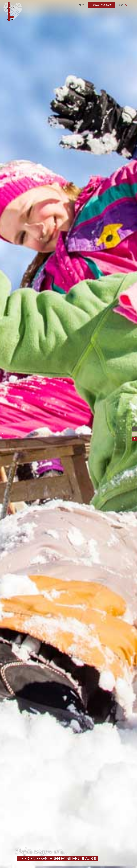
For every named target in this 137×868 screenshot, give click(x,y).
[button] (2, 434)
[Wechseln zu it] (119, 5)
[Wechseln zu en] (122, 5)
